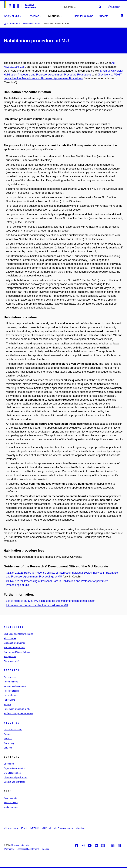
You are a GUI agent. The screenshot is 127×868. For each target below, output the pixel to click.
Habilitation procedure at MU (17, 709)
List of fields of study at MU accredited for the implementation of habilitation (51, 601)
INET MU (34, 828)
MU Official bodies (12, 773)
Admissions (13, 627)
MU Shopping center (63, 828)
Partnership (9, 743)
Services (8, 748)
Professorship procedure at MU (18, 713)
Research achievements (15, 686)
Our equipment (11, 695)
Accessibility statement (28, 849)
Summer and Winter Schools (17, 652)
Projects (8, 704)
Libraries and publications (16, 777)
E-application (10, 657)
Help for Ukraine (84, 16)
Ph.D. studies (10, 638)
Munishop (80, 828)
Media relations (11, 807)
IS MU (24, 828)
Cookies (46, 849)
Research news (11, 682)
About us (11, 723)
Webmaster (9, 849)
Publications (9, 700)
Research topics (11, 691)
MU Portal (46, 828)
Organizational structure (15, 768)
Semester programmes (14, 648)
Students (103, 16)
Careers (7, 734)
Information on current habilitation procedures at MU (37, 605)
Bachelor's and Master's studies (18, 634)
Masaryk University (20, 845)
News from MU (11, 803)
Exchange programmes (15, 643)
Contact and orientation (15, 782)
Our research (10, 677)
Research (11, 670)
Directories (9, 764)
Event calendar (11, 798)
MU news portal (11, 828)
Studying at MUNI (12, 661)
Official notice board (13, 730)
